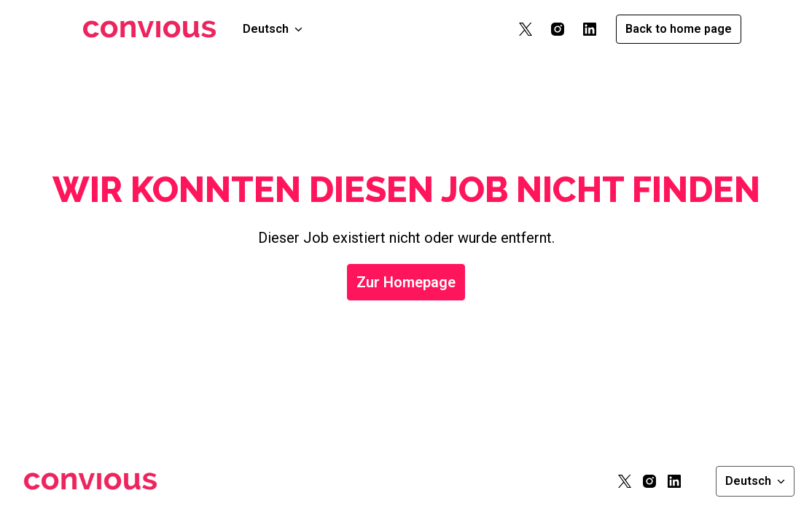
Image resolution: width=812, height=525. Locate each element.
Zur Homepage (406, 282)
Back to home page (679, 29)
